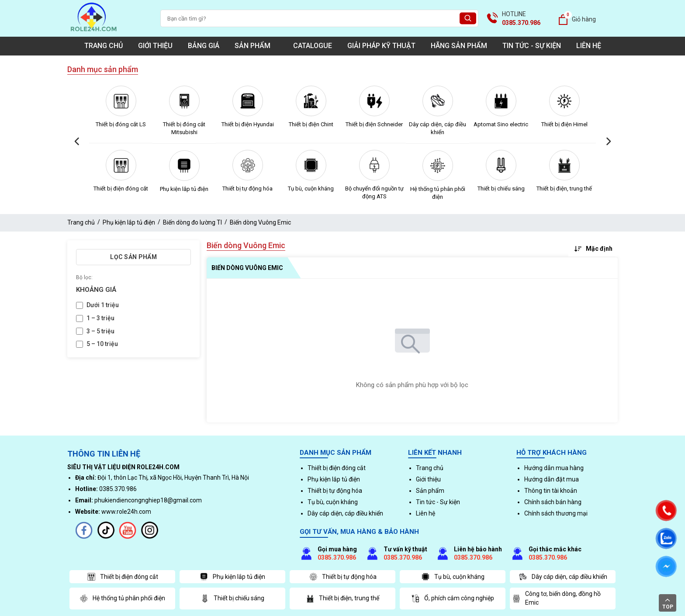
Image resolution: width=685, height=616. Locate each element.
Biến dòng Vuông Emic (260, 222)
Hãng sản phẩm (459, 46)
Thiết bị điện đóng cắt (121, 189)
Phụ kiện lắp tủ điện (184, 189)
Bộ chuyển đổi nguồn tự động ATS (374, 192)
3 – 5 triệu (100, 331)
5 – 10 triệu (102, 344)
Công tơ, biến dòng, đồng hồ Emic (556, 598)
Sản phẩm (256, 46)
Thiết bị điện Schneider (374, 124)
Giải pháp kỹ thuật (381, 46)
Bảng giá (204, 46)
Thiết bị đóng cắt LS (121, 124)
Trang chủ (104, 46)
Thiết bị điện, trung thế (564, 189)
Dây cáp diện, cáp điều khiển (438, 128)
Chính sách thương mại (556, 513)
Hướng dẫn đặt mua (552, 479)
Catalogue (313, 46)
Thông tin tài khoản (551, 491)
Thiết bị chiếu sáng (501, 189)
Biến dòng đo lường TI (192, 222)
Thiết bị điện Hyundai (248, 124)
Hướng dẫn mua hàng (554, 468)
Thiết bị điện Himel (564, 124)
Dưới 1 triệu (103, 305)
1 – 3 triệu (100, 318)
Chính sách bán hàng (553, 502)
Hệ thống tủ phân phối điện (438, 193)
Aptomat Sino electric (501, 124)
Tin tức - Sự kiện (532, 46)
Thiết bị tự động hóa (247, 189)
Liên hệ (589, 46)
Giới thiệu (155, 46)
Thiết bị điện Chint (311, 124)
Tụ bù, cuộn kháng (311, 189)
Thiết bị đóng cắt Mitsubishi (184, 128)
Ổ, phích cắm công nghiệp (453, 599)
